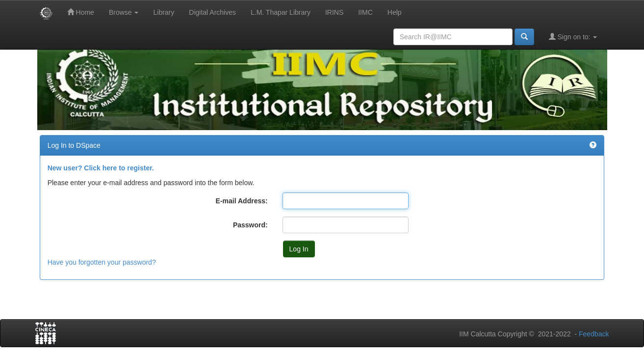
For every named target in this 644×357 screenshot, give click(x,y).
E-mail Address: (242, 201)
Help (395, 12)
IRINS (334, 12)
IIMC (365, 12)
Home (81, 12)
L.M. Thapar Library (281, 12)
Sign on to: (573, 37)
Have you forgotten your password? (102, 262)
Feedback (594, 334)
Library (164, 12)
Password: (250, 225)
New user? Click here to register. (101, 168)
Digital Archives (212, 12)
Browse (124, 12)
